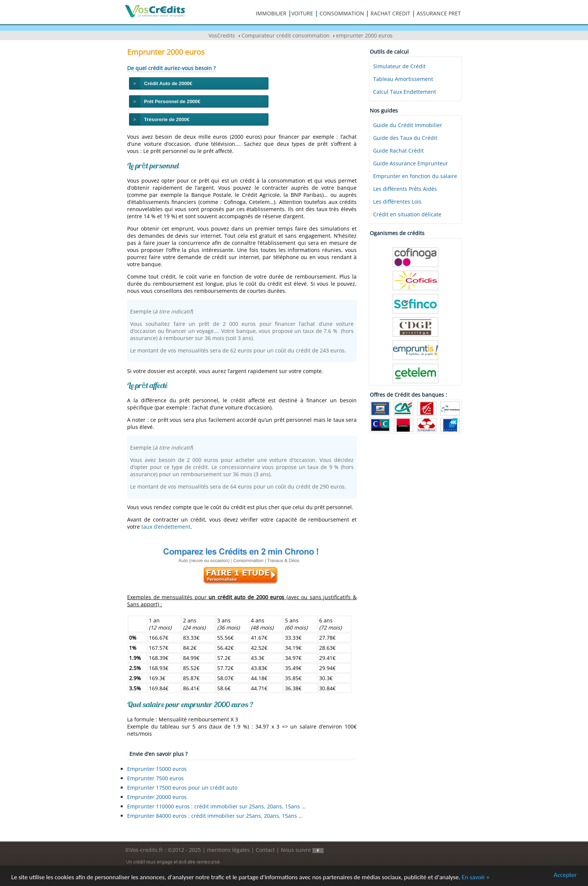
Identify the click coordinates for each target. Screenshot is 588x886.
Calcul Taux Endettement (405, 92)
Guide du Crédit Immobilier (408, 125)
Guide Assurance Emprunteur (411, 163)
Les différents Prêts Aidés (405, 189)
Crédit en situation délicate (407, 214)
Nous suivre (302, 850)
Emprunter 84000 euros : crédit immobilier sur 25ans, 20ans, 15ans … (215, 816)
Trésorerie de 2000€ (167, 119)
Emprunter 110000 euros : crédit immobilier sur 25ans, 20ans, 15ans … (216, 806)
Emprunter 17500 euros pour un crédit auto (182, 788)
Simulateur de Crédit (399, 66)
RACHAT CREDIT (390, 13)
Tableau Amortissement (403, 79)
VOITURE (302, 13)
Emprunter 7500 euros (155, 778)
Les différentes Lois (397, 202)
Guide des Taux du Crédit (405, 138)
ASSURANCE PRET (439, 13)
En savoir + (475, 878)
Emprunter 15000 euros (157, 769)
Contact (265, 850)
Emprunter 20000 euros (157, 797)
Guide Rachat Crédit (398, 151)
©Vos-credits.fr (145, 850)
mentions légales (228, 850)
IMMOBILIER (271, 13)
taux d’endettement (166, 527)
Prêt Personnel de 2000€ (172, 101)
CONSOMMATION (342, 13)
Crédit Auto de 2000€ (168, 83)
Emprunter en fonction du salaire (415, 176)
